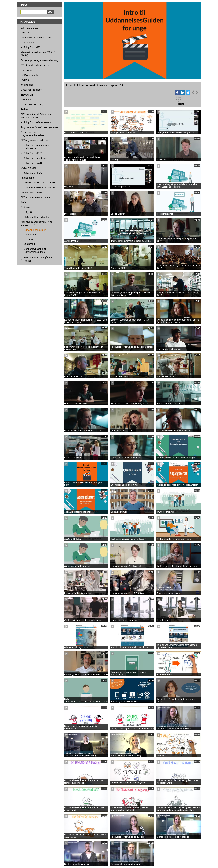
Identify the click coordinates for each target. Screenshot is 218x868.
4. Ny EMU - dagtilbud (35, 158)
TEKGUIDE (27, 95)
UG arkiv (28, 239)
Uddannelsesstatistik (32, 192)
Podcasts (180, 104)
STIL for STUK (31, 42)
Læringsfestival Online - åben (39, 188)
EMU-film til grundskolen (37, 217)
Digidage (25, 207)
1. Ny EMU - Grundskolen (37, 122)
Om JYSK (26, 33)
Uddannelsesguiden (35, 230)
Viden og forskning (34, 105)
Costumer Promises (31, 90)
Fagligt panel (28, 178)
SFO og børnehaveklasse (34, 140)
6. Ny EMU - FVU (33, 173)
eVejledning (27, 85)
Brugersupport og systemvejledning (39, 60)
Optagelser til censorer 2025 (36, 38)
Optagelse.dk (31, 234)
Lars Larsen (27, 70)
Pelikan (25, 109)
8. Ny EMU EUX (29, 28)
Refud (24, 202)
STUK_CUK (27, 212)
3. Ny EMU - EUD (33, 153)
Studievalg (29, 244)
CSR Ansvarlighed (30, 75)
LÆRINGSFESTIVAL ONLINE (40, 183)
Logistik (25, 80)
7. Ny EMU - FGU (33, 47)
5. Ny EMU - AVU (33, 163)
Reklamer (26, 100)
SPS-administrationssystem (35, 197)
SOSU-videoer (28, 168)
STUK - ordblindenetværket (35, 65)
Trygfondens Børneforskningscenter (40, 127)
